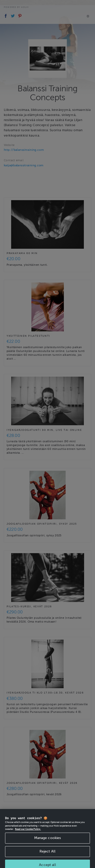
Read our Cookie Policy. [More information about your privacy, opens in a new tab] (28, 832)
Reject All (48, 854)
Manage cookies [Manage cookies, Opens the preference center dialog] (48, 841)
